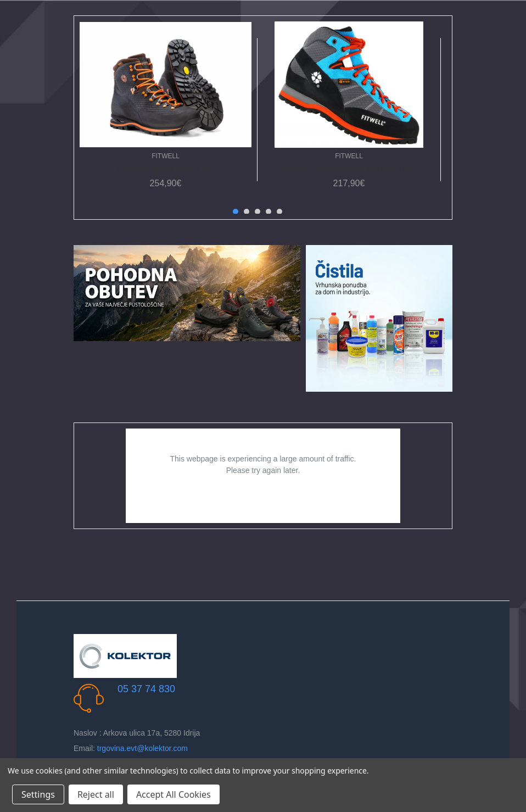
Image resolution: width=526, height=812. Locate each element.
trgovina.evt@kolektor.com (142, 748)
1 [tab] (236, 212)
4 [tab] (268, 212)
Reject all (96, 794)
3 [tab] (258, 212)
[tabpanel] (166, 110)
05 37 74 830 (146, 689)
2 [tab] (247, 212)
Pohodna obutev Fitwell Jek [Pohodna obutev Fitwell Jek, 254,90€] (166, 169)
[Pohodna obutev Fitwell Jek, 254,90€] (166, 85)
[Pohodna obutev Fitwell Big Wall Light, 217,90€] (349, 85)
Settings (38, 794)
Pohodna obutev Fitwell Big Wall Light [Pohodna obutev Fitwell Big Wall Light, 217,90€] (349, 169)
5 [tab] (279, 212)
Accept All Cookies (174, 794)
